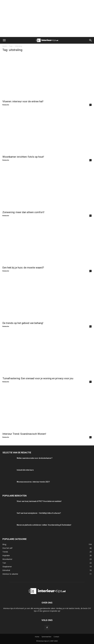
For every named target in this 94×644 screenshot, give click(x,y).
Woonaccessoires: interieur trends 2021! (33, 482)
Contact (56, 637)
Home (5, 46)
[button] (4, 40)
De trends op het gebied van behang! (23, 323)
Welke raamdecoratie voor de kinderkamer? (35, 458)
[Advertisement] (47, 18)
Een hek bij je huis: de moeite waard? (23, 268)
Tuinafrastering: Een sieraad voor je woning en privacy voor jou (38, 378)
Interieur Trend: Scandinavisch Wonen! (24, 434)
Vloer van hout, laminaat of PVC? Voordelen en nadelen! (39, 501)
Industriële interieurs (25, 470)
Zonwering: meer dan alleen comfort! (23, 212)
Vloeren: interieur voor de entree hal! (23, 101)
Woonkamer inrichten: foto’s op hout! (23, 157)
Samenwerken (46, 637)
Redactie (6, 105)
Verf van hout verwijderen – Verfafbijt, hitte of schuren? (39, 513)
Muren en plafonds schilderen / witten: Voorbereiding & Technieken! (44, 525)
